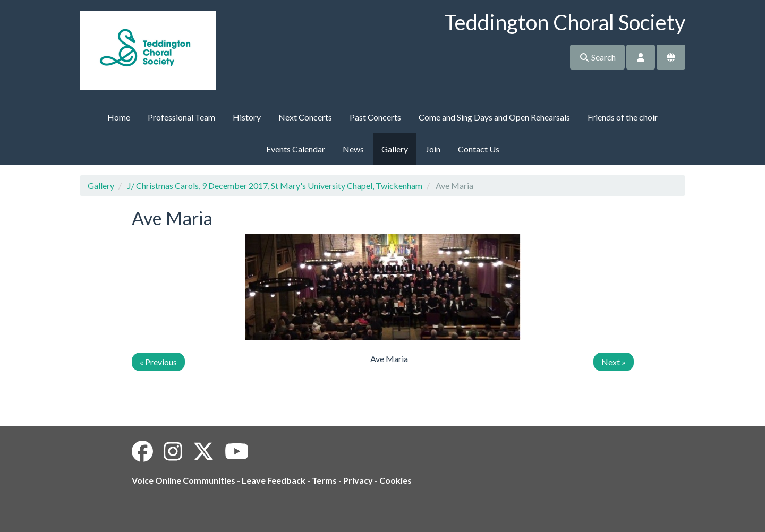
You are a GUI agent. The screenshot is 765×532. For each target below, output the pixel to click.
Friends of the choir (623, 117)
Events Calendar (296, 149)
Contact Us (479, 149)
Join (433, 149)
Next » (614, 362)
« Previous (158, 362)
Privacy (358, 480)
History (247, 117)
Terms (324, 480)
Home (119, 117)
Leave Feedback (274, 480)
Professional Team (181, 117)
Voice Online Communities (184, 480)
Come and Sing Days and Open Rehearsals (494, 117)
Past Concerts (375, 117)
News (353, 149)
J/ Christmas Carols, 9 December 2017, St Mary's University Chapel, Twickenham (275, 186)
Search (597, 57)
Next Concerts (305, 117)
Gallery (395, 149)
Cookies (396, 480)
